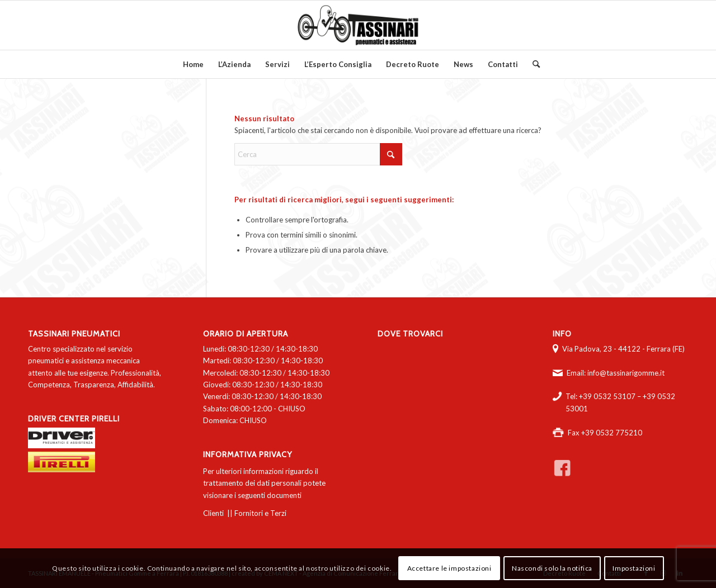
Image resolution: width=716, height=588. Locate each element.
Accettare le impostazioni (449, 568)
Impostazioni (634, 568)
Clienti (213, 513)
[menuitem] (193, 64)
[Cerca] (533, 64)
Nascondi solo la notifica (552, 568)
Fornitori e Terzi (260, 513)
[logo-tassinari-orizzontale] (358, 25)
